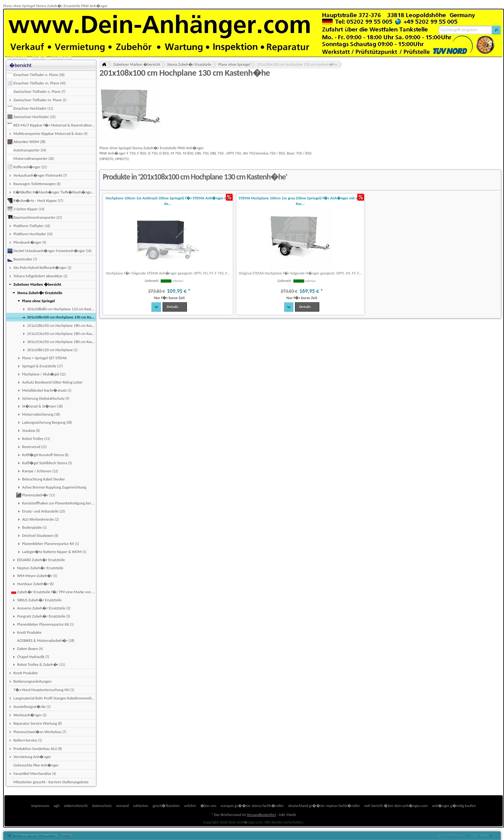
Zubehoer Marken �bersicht (137, 64)
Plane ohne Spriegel (234, 64)
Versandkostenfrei (261, 815)
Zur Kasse (480, 836)
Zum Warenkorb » (451, 836)
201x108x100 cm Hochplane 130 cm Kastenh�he (297, 64)
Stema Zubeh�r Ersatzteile (189, 64)
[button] (496, 30)
